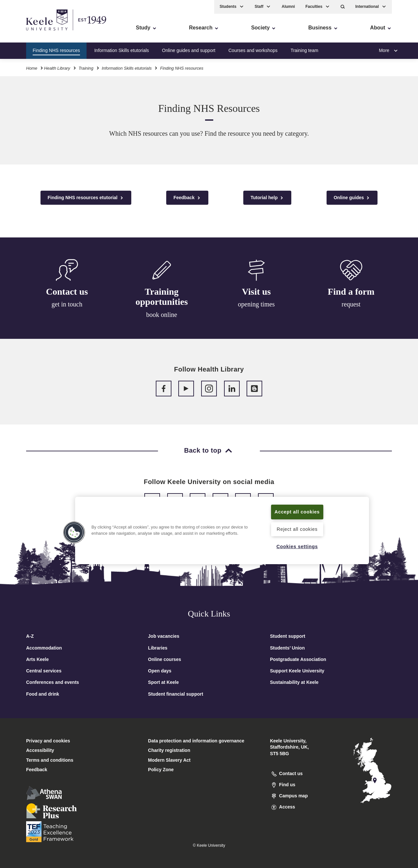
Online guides (352, 198)
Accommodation (44, 648)
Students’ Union (288, 648)
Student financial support (176, 694)
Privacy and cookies (48, 741)
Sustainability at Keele (294, 682)
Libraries (158, 648)
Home (32, 68)
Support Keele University (297, 671)
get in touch (67, 304)
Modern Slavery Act (169, 760)
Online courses (164, 659)
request (351, 309)
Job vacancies (164, 636)
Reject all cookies (297, 529)
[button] (343, 7)
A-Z (30, 636)
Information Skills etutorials (122, 50)
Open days (160, 671)
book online (162, 316)
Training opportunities (162, 298)
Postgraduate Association (298, 659)
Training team (305, 50)
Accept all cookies (297, 512)
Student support (288, 636)
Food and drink (43, 694)
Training (86, 68)
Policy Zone (161, 770)
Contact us (67, 292)
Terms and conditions (50, 760)
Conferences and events (53, 682)
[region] (222, 530)
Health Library (57, 68)
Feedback (187, 198)
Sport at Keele (163, 682)
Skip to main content (35, 33)
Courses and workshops (253, 50)
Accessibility (24, 33)
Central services (44, 671)
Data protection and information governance (196, 741)
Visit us (256, 294)
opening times (257, 307)
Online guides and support (189, 50)
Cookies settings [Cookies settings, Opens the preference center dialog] (297, 547)
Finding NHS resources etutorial (86, 198)
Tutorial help (267, 198)
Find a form (351, 296)
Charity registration (169, 750)
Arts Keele (37, 659)
